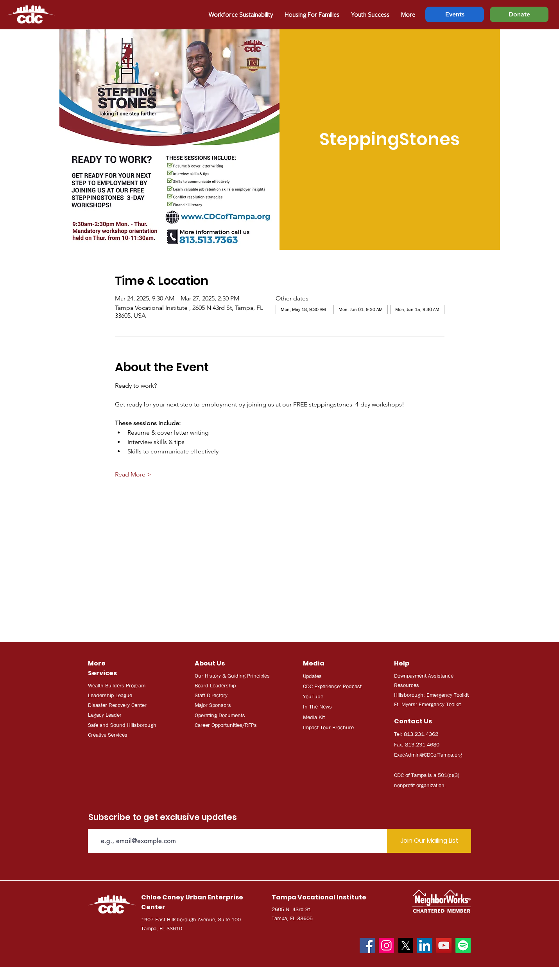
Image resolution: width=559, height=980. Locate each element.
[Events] (455, 14)
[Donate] (519, 14)
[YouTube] (444, 945)
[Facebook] (367, 945)
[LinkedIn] (425, 945)
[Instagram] (386, 945)
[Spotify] (463, 945)
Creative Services (108, 735)
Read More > (133, 474)
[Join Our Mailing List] (429, 841)
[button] (312, 14)
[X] (406, 945)
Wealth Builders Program (117, 685)
